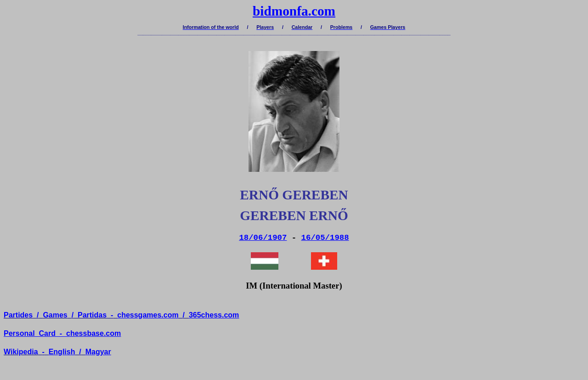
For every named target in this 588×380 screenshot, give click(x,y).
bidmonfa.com (294, 11)
